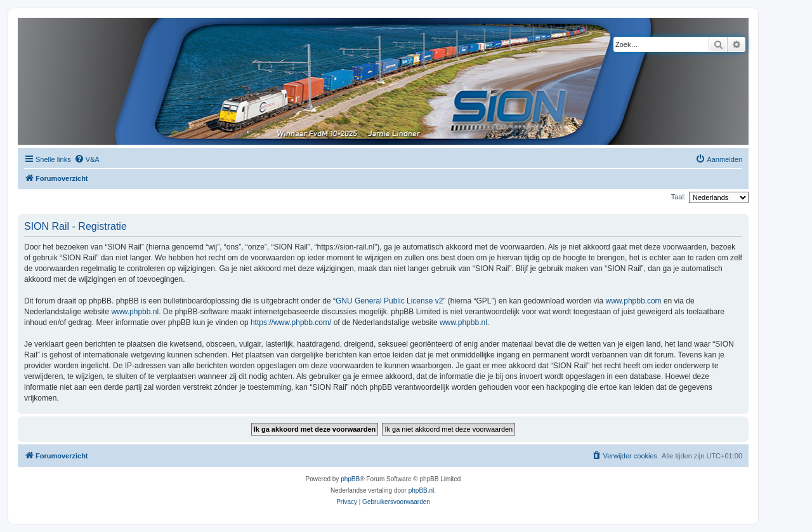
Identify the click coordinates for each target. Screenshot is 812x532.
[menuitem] (87, 159)
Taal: (678, 197)
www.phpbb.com (634, 301)
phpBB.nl (422, 490)
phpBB (350, 479)
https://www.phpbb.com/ (291, 323)
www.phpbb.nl (135, 312)
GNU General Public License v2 (389, 301)
